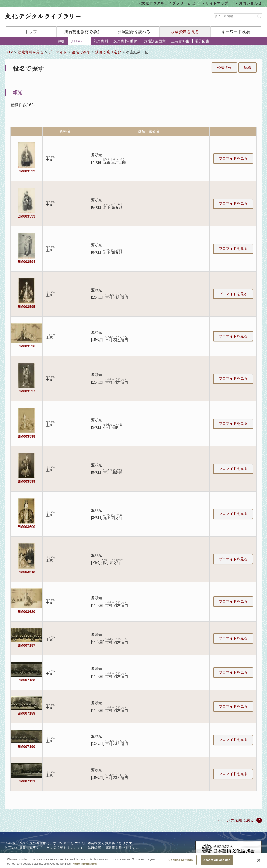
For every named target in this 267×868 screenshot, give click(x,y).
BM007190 (26, 747)
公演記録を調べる (134, 32)
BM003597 (26, 391)
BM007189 (26, 713)
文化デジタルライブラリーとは (168, 3)
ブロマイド (79, 41)
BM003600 (26, 527)
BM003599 (26, 481)
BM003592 (26, 171)
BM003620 (26, 612)
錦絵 (61, 41)
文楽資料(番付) (126, 41)
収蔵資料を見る (185, 32)
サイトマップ (217, 3)
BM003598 (26, 436)
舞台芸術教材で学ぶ (83, 32)
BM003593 (26, 216)
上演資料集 (180, 41)
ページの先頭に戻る (236, 820)
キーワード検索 (236, 32)
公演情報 (224, 67)
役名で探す (81, 52)
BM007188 (26, 680)
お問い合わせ (250, 3)
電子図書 (202, 41)
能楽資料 (101, 41)
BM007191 (26, 781)
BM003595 (26, 307)
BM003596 (26, 346)
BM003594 (26, 262)
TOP (9, 52)
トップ (31, 32)
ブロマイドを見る (233, 158)
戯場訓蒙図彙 (155, 41)
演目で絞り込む (108, 52)
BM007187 (26, 645)
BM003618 (26, 572)
